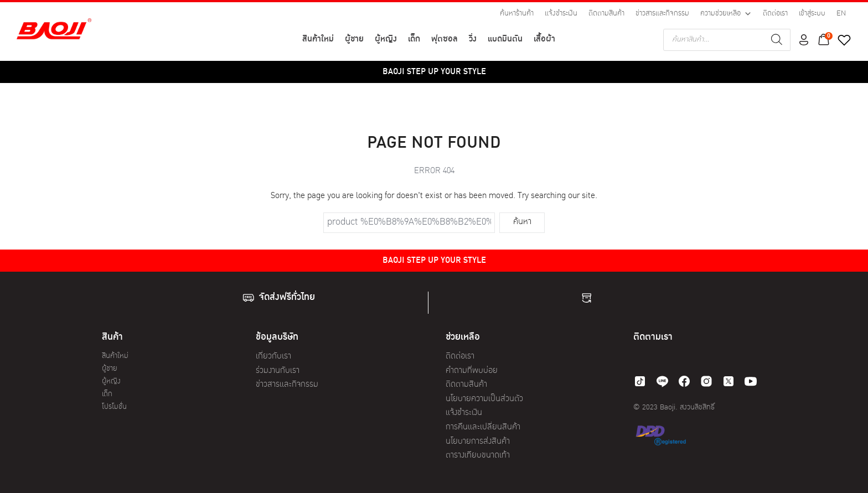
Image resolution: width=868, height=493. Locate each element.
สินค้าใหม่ (318, 40)
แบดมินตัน (505, 40)
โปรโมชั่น (114, 407)
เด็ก (414, 40)
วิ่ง (473, 40)
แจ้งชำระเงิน (561, 14)
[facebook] (684, 381)
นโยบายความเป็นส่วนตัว (484, 399)
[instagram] (706, 381)
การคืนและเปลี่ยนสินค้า (483, 427)
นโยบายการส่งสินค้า (478, 442)
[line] (662, 381)
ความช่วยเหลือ (726, 14)
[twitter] (728, 381)
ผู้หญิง (386, 40)
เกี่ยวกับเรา (273, 357)
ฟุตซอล (445, 40)
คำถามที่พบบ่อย (472, 371)
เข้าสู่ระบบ (812, 14)
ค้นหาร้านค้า (517, 14)
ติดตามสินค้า (606, 14)
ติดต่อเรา (775, 14)
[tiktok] (640, 381)
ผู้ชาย (354, 40)
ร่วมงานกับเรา (278, 371)
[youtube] (751, 381)
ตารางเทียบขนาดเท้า (478, 456)
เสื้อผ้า (544, 40)
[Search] (777, 40)
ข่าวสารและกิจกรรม (662, 14)
